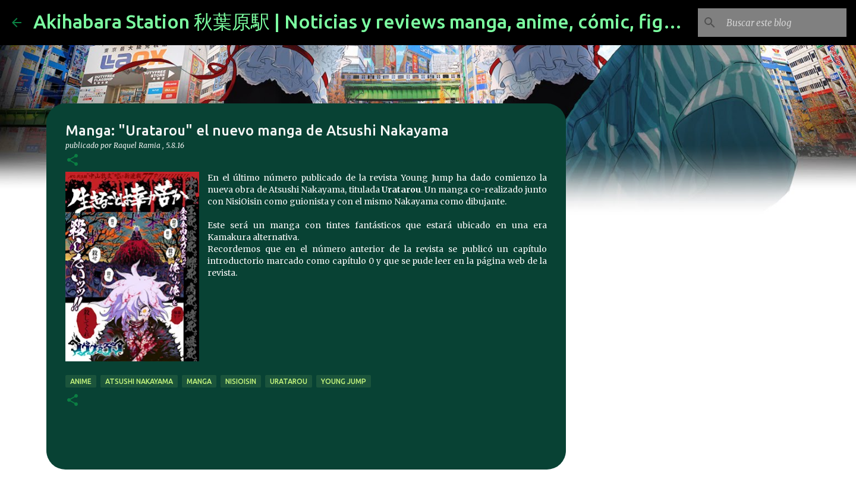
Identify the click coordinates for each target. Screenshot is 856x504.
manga (199, 381)
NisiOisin (241, 381)
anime (81, 381)
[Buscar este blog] (784, 23)
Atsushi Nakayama (139, 381)
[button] (73, 161)
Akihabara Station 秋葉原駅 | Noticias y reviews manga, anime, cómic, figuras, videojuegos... (434, 21)
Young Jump (344, 381)
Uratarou (289, 381)
